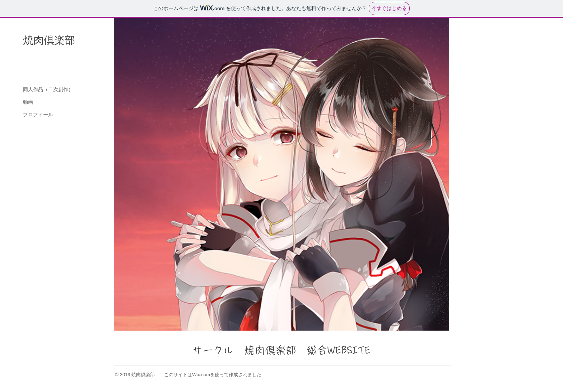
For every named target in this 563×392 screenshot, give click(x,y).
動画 (28, 102)
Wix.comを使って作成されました (227, 375)
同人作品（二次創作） (48, 89)
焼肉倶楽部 (49, 40)
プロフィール (38, 115)
